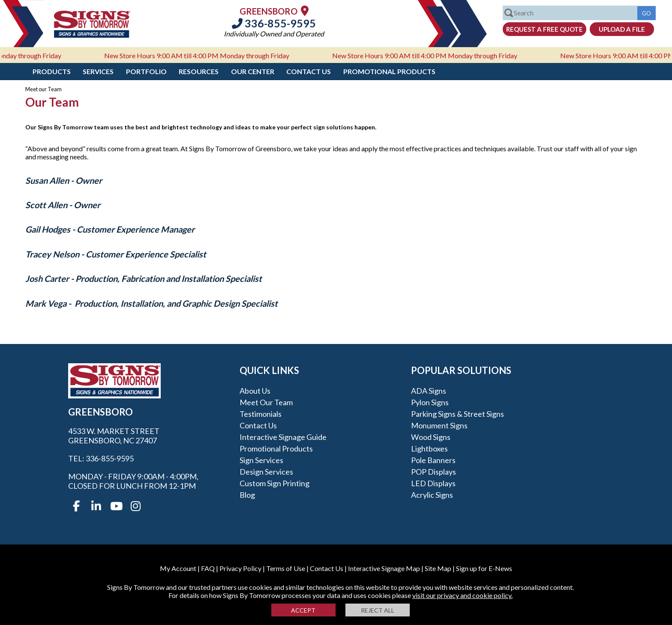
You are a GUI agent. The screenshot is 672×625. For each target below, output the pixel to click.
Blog (247, 495)
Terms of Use (286, 568)
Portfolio (146, 71)
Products (52, 71)
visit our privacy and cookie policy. (462, 595)
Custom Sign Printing (274, 483)
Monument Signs (439, 425)
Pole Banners (433, 460)
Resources (199, 71)
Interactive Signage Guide (283, 437)
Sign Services (261, 460)
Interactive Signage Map (384, 568)
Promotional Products (389, 71)
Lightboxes (429, 449)
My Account (178, 568)
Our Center (253, 71)
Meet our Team (266, 402)
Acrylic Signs (432, 495)
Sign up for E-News (484, 568)
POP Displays (433, 472)
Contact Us (309, 71)
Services (98, 71)
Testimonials (261, 414)
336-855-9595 (274, 23)
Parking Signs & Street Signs (457, 414)
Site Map (438, 568)
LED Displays (433, 483)
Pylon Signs (430, 402)
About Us (255, 391)
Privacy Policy (240, 568)
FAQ (208, 568)
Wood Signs (431, 437)
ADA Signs (429, 391)
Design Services (266, 472)
